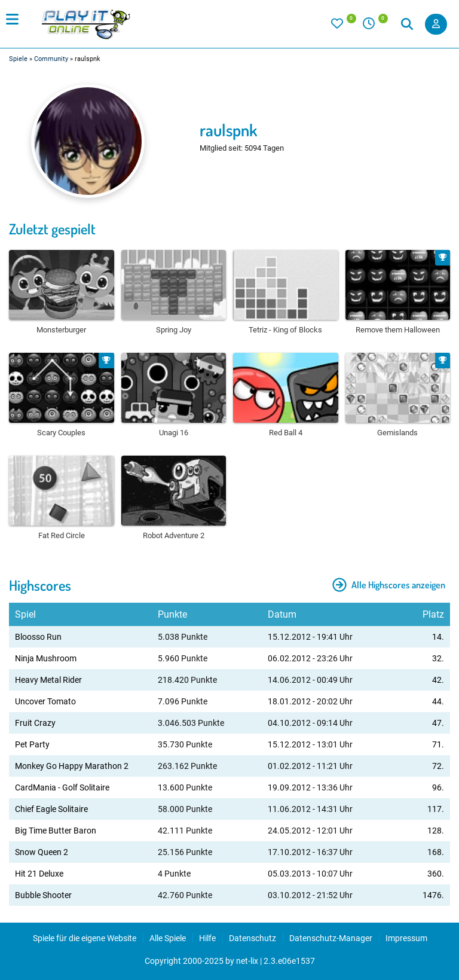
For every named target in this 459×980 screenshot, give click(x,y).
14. (438, 637)
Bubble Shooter (43, 895)
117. (436, 809)
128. (436, 831)
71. (438, 744)
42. (438, 680)
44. (438, 701)
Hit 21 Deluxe (39, 874)
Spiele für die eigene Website (85, 938)
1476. (433, 895)
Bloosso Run (38, 637)
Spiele (18, 59)
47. (438, 723)
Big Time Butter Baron (56, 831)
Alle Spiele (168, 938)
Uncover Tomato (45, 701)
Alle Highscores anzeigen (389, 585)
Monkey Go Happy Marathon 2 (72, 766)
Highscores (40, 585)
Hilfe (207, 938)
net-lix (247, 961)
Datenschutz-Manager (331, 938)
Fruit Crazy (35, 723)
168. (436, 852)
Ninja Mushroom (46, 658)
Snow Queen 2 (42, 852)
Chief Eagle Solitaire (51, 809)
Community (51, 59)
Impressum (406, 938)
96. (438, 787)
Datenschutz (253, 938)
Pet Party (32, 744)
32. (438, 658)
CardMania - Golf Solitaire (62, 787)
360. (436, 874)
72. (438, 766)
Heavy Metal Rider (48, 680)
